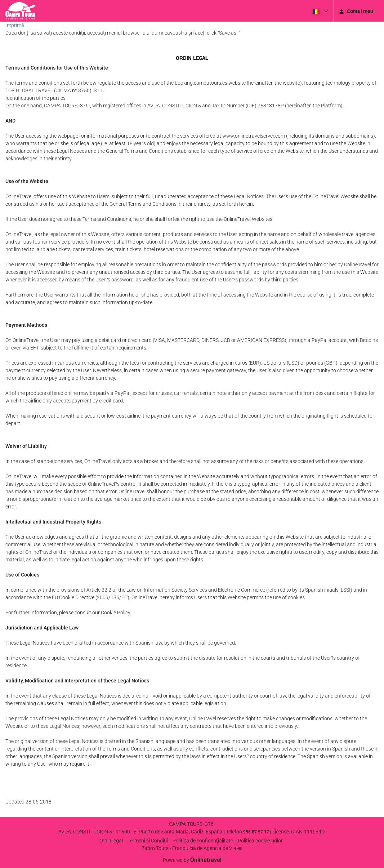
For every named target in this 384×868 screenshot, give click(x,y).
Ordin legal (111, 841)
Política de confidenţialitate (203, 841)
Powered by (192, 860)
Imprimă (15, 25)
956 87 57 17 (256, 832)
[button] (320, 11)
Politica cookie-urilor (260, 841)
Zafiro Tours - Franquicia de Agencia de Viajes (192, 848)
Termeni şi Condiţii (148, 841)
